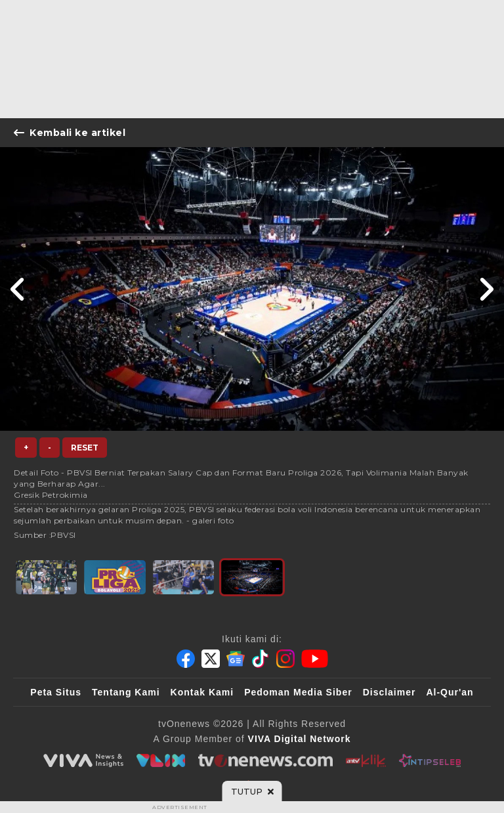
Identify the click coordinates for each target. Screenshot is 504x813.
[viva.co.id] (83, 760)
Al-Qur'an (450, 692)
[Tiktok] (261, 659)
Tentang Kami (126, 692)
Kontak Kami (202, 692)
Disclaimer (389, 692)
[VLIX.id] (161, 760)
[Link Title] (18, 289)
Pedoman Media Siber (298, 692)
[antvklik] (366, 760)
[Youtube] (315, 659)
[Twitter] (211, 659)
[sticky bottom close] (252, 791)
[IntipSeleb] (430, 760)
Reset (85, 448)
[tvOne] (265, 760)
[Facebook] (186, 659)
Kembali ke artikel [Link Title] (70, 133)
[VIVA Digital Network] (300, 739)
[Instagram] (285, 659)
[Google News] (236, 659)
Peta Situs (56, 692)
